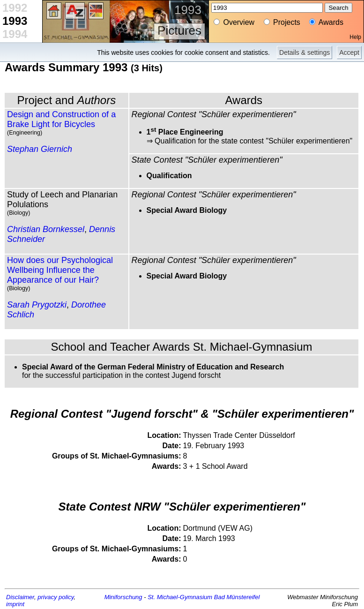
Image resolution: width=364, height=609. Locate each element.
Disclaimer (20, 597)
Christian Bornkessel (46, 229)
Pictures (179, 30)
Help (355, 37)
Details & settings (305, 53)
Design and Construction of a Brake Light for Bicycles (61, 119)
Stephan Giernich (40, 149)
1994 (15, 34)
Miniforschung (123, 597)
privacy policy (56, 597)
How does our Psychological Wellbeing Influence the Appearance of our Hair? (60, 270)
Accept (349, 53)
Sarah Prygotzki (37, 305)
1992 (15, 8)
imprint (15, 604)
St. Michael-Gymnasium (180, 597)
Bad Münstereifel (237, 597)
